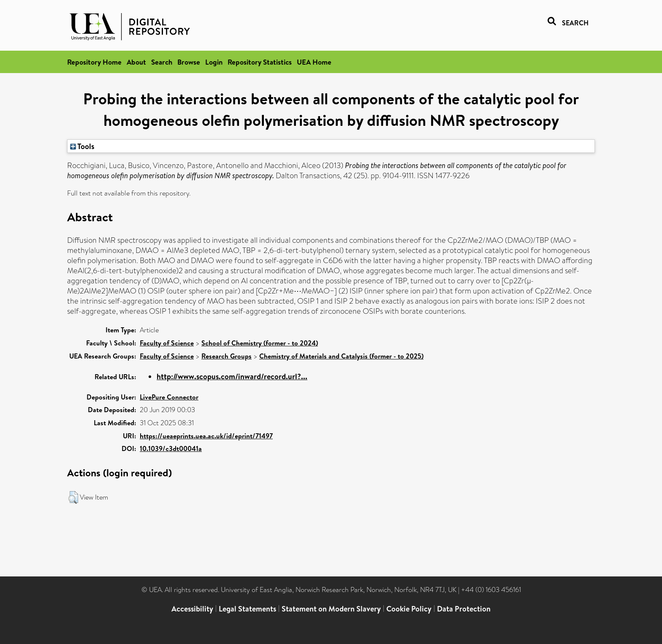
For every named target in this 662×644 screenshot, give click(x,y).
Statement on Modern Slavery (331, 609)
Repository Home (94, 62)
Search (162, 62)
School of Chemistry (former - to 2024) (260, 343)
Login (214, 62)
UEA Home (314, 62)
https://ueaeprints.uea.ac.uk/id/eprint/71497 (206, 436)
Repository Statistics (260, 62)
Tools (82, 146)
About (136, 62)
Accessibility (192, 609)
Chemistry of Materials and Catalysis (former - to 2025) (341, 356)
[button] (73, 497)
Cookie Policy (409, 609)
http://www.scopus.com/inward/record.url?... (232, 376)
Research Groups (227, 356)
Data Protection (464, 609)
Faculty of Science (167, 343)
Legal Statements (247, 609)
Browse (189, 62)
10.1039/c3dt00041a (171, 448)
